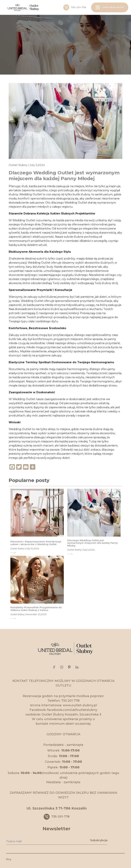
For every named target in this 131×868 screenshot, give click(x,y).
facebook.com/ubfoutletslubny (72, 710)
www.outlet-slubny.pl (80, 705)
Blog (9, 859)
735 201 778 (70, 701)
